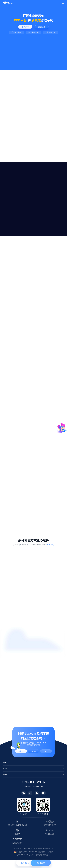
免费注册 (42, 26)
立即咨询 (50, 545)
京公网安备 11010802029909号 (26, 859)
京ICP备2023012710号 (45, 856)
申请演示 (25, 26)
